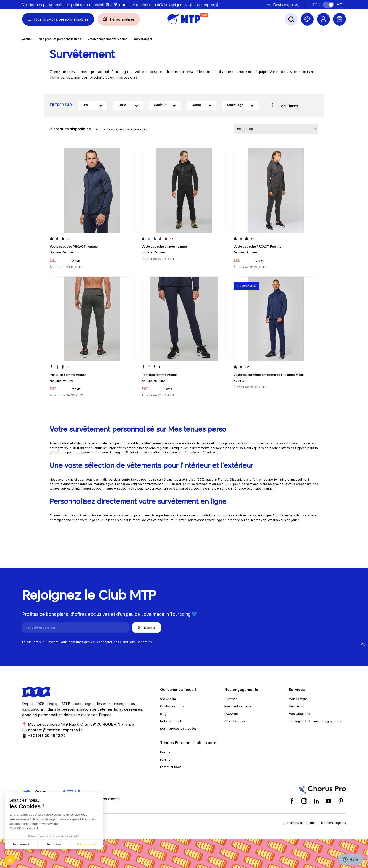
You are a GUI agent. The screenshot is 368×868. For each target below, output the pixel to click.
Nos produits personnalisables (60, 39)
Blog (163, 714)
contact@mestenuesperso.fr (55, 730)
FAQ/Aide (231, 714)
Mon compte (298, 699)
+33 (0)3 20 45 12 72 (47, 736)
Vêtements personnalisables (108, 39)
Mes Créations (299, 714)
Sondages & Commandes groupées (315, 721)
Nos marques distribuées (178, 728)
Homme (166, 752)
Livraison (231, 699)
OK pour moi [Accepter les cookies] (87, 844)
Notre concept (171, 721)
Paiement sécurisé (238, 706)
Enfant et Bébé (171, 767)
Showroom (168, 699)
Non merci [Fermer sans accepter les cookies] (21, 844)
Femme (165, 759)
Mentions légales (333, 823)
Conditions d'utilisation (300, 823)
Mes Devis (296, 706)
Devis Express (235, 721)
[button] (10, 860)
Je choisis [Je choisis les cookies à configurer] (54, 844)
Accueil (27, 39)
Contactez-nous (172, 706)
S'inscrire (146, 628)
